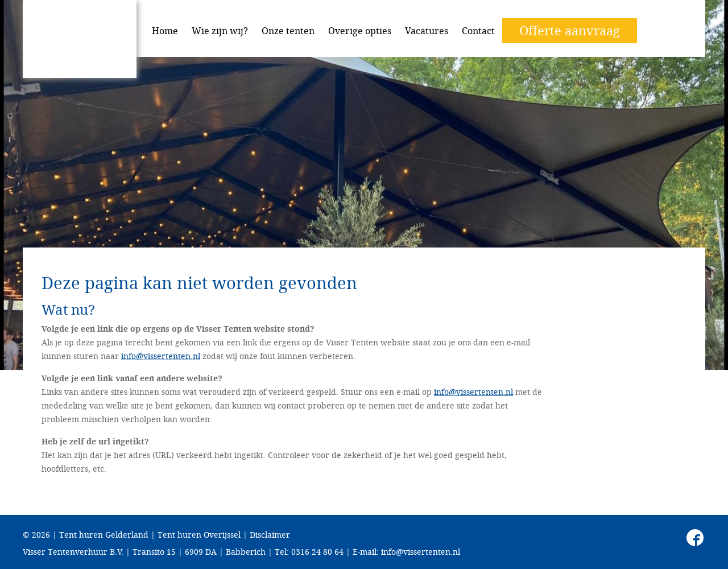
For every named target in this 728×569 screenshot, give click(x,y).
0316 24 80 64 (317, 552)
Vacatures (427, 31)
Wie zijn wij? (220, 31)
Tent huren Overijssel (199, 535)
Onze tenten (288, 31)
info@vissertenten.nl (161, 356)
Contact (478, 31)
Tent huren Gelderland (104, 535)
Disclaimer (270, 535)
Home (165, 31)
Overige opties (360, 31)
